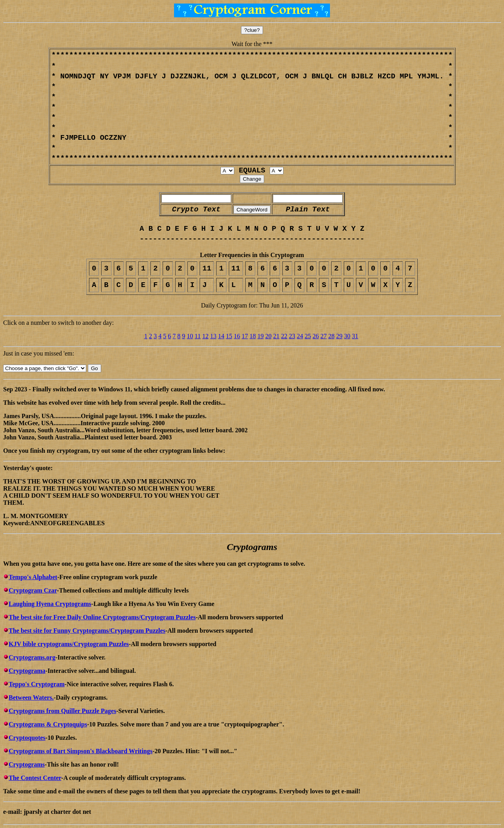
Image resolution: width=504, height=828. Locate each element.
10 (190, 336)
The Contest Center (35, 778)
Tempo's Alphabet (33, 577)
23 (292, 336)
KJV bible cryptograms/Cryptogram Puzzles (69, 644)
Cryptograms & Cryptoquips (48, 724)
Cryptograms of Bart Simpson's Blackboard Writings (81, 751)
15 (229, 336)
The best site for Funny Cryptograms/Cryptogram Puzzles (87, 631)
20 (269, 336)
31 (355, 336)
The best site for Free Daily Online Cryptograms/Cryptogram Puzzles (102, 617)
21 (276, 336)
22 (284, 336)
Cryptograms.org (32, 657)
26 (316, 336)
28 (332, 336)
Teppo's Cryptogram (37, 684)
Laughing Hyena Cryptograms (50, 604)
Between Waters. (31, 697)
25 (308, 336)
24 (300, 336)
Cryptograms (27, 764)
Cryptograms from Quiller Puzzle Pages (62, 711)
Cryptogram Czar (33, 590)
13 (213, 336)
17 (245, 336)
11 (197, 336)
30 (347, 336)
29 (339, 336)
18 (253, 336)
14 (221, 336)
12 (206, 336)
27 (324, 336)
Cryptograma (27, 671)
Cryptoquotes (27, 738)
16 (237, 336)
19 (261, 336)
